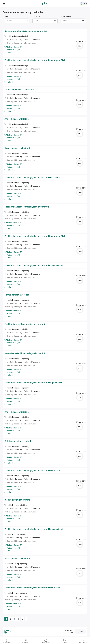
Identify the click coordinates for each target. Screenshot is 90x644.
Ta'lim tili (36, 17)
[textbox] (16, 21)
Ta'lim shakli (66, 17)
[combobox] (17, 21)
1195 (80, 631)
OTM (7, 17)
